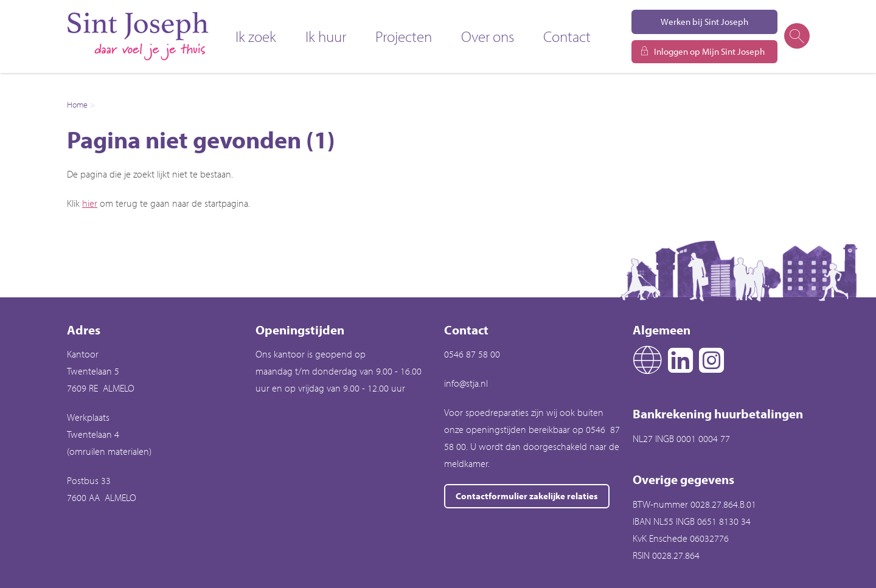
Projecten (404, 36)
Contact (567, 36)
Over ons (488, 36)
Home (77, 105)
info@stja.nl (466, 383)
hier (90, 203)
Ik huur (326, 36)
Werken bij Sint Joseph (704, 22)
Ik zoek (256, 36)
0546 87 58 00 (472, 354)
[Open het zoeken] (796, 36)
